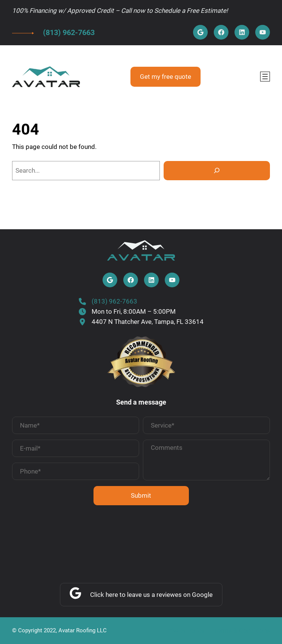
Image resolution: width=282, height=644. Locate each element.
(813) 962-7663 (69, 32)
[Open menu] (265, 77)
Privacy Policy (185, 630)
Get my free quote (166, 77)
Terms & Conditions (242, 630)
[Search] (217, 171)
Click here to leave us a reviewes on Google (151, 595)
